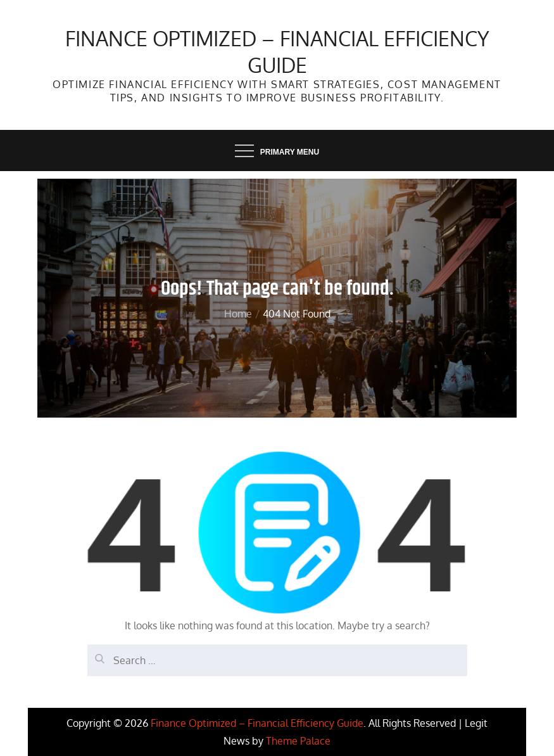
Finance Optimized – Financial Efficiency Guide (277, 52)
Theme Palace (298, 741)
